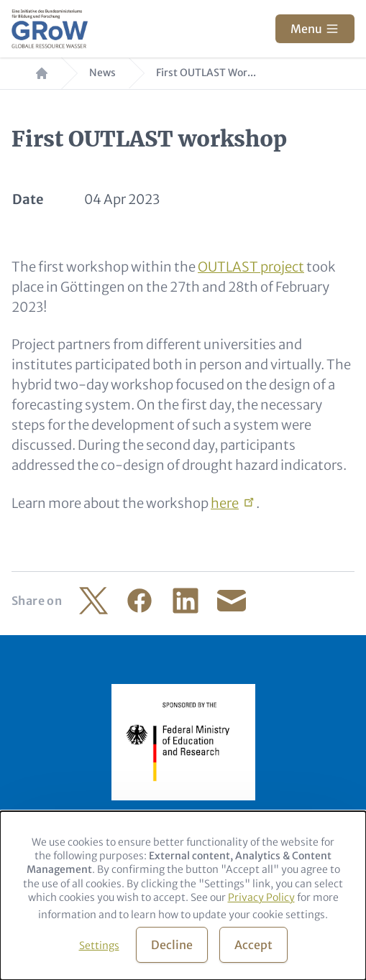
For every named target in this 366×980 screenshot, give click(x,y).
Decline (172, 945)
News (102, 73)
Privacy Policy (261, 897)
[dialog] (183, 896)
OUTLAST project (251, 267)
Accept (253, 945)
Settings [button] (99, 946)
